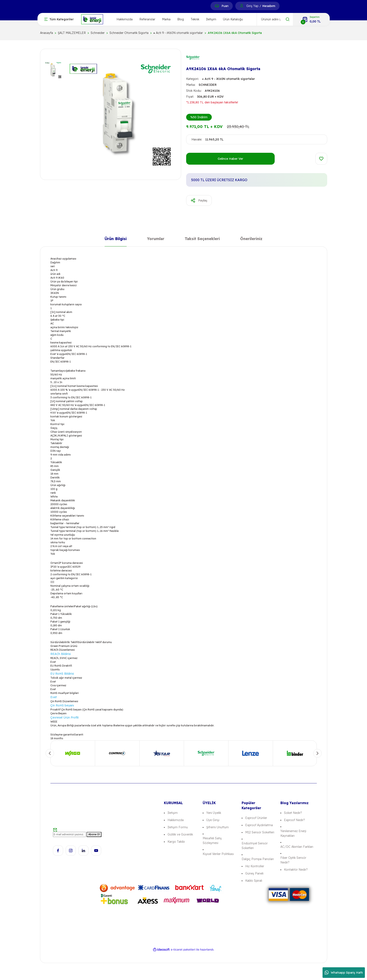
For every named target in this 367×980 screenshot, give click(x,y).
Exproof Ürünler (256, 818)
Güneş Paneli (254, 873)
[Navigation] (59, 19)
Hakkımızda (125, 19)
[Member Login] (242, 6)
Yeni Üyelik (214, 813)
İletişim (211, 19)
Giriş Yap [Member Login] (252, 6)
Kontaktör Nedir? (296, 870)
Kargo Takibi (176, 842)
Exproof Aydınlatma (259, 825)
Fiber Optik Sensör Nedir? (293, 860)
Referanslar (147, 19)
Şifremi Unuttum (217, 827)
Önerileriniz (251, 240)
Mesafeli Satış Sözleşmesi (212, 841)
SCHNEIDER (208, 85)
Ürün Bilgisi (116, 240)
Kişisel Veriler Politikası (218, 854)
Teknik (195, 19)
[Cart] (311, 19)
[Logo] (92, 19)
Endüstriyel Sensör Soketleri (255, 846)
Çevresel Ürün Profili (64, 717)
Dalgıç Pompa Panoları (258, 859)
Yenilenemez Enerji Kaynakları (293, 833)
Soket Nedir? (293, 813)
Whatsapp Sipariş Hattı (344, 973)
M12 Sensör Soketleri (260, 832)
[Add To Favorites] (321, 159)
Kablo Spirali (254, 881)
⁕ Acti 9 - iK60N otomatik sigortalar (229, 79)
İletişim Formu (178, 827)
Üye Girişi (213, 820)
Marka (166, 19)
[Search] (275, 19)
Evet (54, 697)
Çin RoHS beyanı (62, 705)
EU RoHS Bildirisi (62, 674)
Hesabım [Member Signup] (269, 6)
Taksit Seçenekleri (202, 240)
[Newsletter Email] (69, 834)
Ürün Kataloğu (233, 19)
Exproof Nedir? (294, 820)
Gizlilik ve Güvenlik (180, 834)
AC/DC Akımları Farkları (297, 847)
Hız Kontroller (255, 866)
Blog (181, 19)
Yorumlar (156, 240)
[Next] (317, 753)
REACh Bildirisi (61, 654)
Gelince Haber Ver (230, 159)
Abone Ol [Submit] (94, 834)
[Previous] (50, 753)
